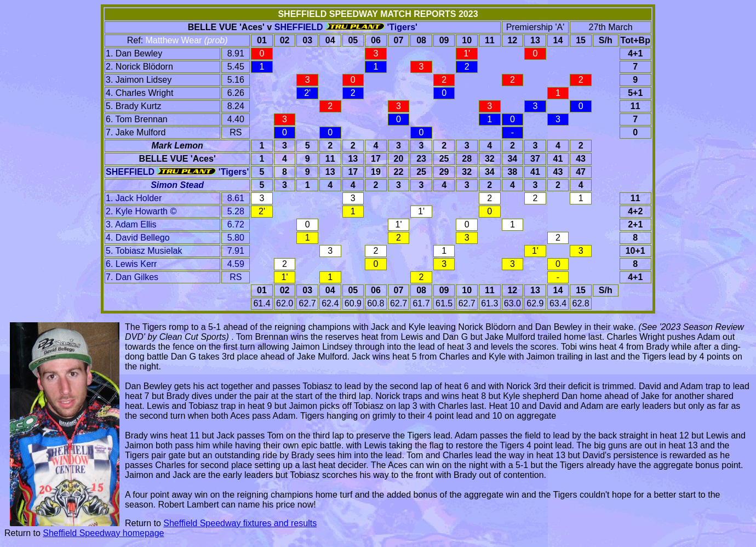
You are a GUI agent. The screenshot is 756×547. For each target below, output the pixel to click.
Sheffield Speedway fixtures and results (240, 523)
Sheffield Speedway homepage (103, 533)
